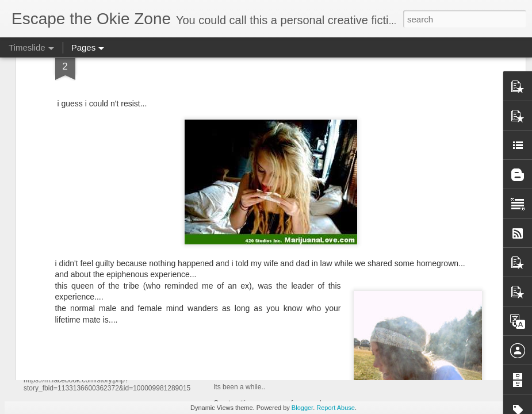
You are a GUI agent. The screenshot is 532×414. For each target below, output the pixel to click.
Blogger (302, 408)
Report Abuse (336, 408)
